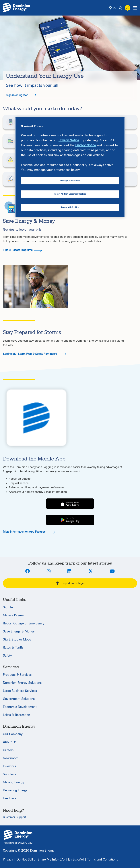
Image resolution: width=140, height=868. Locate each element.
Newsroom (11, 758)
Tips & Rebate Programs (23, 250)
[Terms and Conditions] (103, 860)
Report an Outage (70, 583)
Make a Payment (15, 615)
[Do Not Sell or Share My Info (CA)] (41, 860)
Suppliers (9, 774)
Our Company (13, 734)
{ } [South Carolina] (19, 837)
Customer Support (14, 817)
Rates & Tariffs (13, 648)
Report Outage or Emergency (24, 623)
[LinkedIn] (69, 571)
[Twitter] (91, 571)
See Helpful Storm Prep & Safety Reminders (35, 354)
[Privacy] (8, 860)
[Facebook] (28, 571)
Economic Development (20, 707)
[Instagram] (49, 571)
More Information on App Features (29, 532)
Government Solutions (19, 699)
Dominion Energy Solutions (22, 683)
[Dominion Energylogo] (17, 8)
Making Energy (14, 782)
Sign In (8, 607)
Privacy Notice (69, 140)
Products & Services (17, 675)
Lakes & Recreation (16, 715)
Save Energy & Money (19, 631)
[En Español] (76, 860)
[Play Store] (70, 520)
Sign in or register (21, 95)
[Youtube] (112, 571)
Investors (9, 766)
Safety (7, 656)
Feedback (10, 798)
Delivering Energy (15, 790)
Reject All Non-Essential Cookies (70, 194)
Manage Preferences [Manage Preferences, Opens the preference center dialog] (70, 181)
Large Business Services (20, 691)
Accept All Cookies (70, 207)
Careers (8, 750)
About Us (10, 742)
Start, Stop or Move (17, 639)
